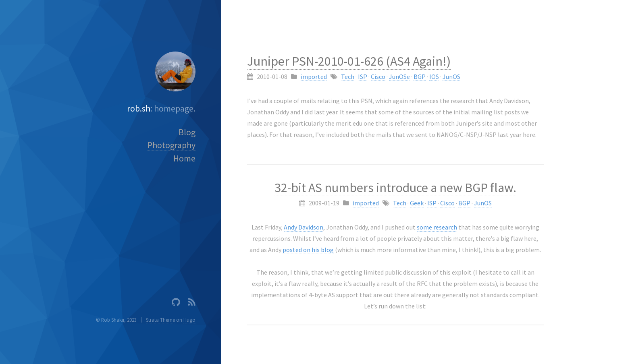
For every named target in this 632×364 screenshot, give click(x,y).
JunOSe (399, 77)
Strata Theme (160, 320)
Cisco (378, 77)
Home (184, 158)
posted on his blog (308, 250)
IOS (434, 77)
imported (314, 77)
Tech (348, 77)
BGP (420, 77)
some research (437, 227)
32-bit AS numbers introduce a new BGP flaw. (395, 188)
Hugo (189, 320)
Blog (187, 132)
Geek (417, 203)
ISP (363, 77)
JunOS (451, 77)
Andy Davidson (304, 227)
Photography (172, 145)
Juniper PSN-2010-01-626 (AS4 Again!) (349, 61)
